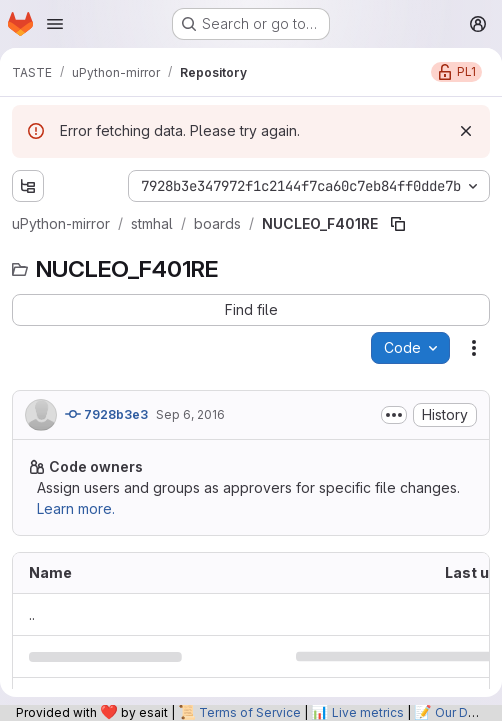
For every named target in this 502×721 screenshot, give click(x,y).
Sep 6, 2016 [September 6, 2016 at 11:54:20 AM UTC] (190, 414)
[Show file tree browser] (28, 186)
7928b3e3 (106, 414)
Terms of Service (250, 712)
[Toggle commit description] (394, 415)
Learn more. (76, 508)
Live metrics (368, 712)
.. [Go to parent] (32, 614)
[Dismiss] (466, 131)
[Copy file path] (398, 224)
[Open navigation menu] (55, 24)
